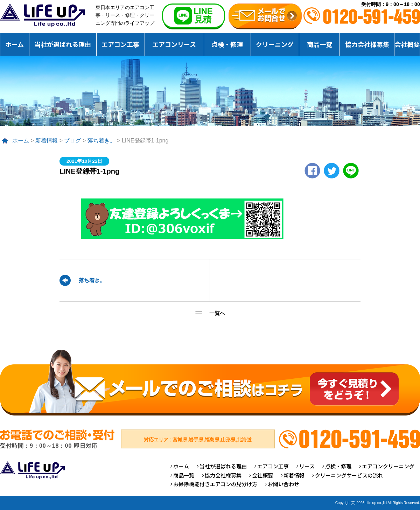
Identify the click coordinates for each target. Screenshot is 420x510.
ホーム (15, 44)
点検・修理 (227, 44)
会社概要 (407, 44)
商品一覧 (320, 44)
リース (307, 466)
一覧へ (217, 313)
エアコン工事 (120, 44)
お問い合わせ (283, 484)
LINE (351, 171)
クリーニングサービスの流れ (349, 475)
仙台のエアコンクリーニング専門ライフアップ (42, 15)
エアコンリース (174, 44)
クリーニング (275, 44)
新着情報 (47, 141)
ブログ (72, 141)
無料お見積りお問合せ (265, 16)
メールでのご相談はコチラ (210, 382)
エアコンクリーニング (388, 466)
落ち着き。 (101, 141)
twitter (332, 171)
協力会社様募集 (367, 44)
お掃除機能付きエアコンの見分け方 (215, 484)
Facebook (312, 171)
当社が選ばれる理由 (63, 44)
